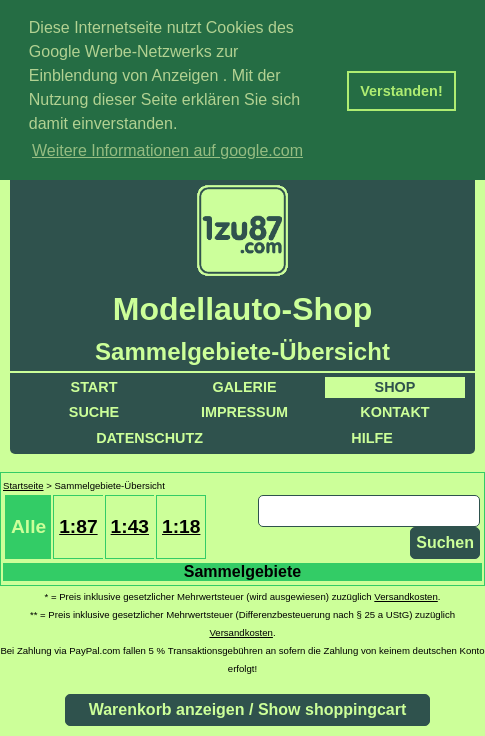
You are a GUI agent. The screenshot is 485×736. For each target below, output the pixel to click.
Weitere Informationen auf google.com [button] (167, 150)
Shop (395, 385)
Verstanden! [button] (401, 91)
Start (94, 385)
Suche (94, 410)
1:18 (181, 524)
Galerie (245, 385)
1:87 (78, 524)
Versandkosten (405, 594)
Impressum (244, 410)
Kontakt (394, 410)
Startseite (23, 483)
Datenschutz (149, 436)
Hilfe (372, 436)
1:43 (130, 524)
